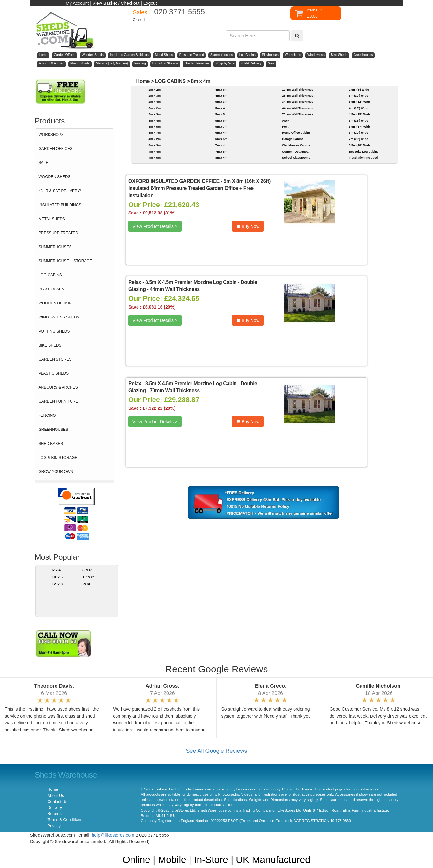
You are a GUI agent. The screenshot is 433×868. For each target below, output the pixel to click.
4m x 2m (154, 139)
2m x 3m (154, 96)
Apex (286, 120)
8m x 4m (201, 81)
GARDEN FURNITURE (58, 401)
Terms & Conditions (65, 820)
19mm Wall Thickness (298, 90)
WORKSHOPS (51, 135)
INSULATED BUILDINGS (60, 205)
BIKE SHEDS (50, 345)
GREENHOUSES (53, 430)
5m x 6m (221, 120)
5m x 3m (221, 102)
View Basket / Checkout (116, 3)
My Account (77, 3)
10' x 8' (88, 577)
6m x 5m (221, 139)
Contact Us (57, 802)
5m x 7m (221, 127)
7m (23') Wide (358, 139)
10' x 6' (58, 577)
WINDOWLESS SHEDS (59, 317)
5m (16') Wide (358, 120)
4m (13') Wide (358, 108)
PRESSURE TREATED (58, 233)
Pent (86, 584)
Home (143, 81)
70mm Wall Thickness (298, 114)
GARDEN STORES (55, 359)
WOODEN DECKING (57, 303)
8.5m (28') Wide (360, 145)
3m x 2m (154, 108)
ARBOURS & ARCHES (58, 387)
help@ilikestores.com (113, 835)
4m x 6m (221, 90)
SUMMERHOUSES (55, 247)
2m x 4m (154, 102)
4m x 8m (221, 96)
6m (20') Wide (358, 133)
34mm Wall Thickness (298, 102)
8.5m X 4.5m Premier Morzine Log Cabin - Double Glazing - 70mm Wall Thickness (193, 387)
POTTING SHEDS (54, 331)
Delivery (55, 808)
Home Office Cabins (296, 133)
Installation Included (363, 157)
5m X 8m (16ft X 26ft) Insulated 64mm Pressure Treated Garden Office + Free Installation (199, 188)
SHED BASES (51, 444)
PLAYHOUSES (51, 289)
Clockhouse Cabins (296, 145)
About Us (56, 796)
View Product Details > (155, 226)
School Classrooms (296, 157)
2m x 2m (154, 90)
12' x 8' (58, 584)
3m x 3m (154, 114)
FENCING (47, 415)
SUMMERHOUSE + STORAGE (65, 261)
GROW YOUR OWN (56, 472)
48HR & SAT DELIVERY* (60, 191)
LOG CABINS (50, 275)
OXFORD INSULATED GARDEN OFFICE (174, 181)
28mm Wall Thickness (298, 96)
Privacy (54, 826)
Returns (55, 814)
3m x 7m (154, 133)
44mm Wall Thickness (298, 108)
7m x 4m (221, 145)
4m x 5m (154, 157)
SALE (44, 163)
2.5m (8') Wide (359, 90)
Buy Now (248, 226)
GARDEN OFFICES (56, 149)
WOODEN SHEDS (55, 177)
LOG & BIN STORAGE (58, 458)
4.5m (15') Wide (360, 114)
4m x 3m (154, 145)
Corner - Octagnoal (296, 151)
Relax (135, 282)
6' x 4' (56, 570)
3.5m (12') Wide (360, 102)
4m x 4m (154, 151)
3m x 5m (154, 127)
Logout (150, 3)
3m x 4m (154, 120)
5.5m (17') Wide (360, 127)
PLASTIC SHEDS (54, 373)
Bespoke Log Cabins (364, 151)
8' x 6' (87, 570)
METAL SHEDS (52, 219)
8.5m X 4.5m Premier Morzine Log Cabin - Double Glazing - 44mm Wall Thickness (193, 286)
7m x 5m (221, 151)
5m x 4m (221, 108)
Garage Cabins (293, 139)
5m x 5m (221, 114)
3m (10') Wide (358, 96)
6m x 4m (221, 133)
